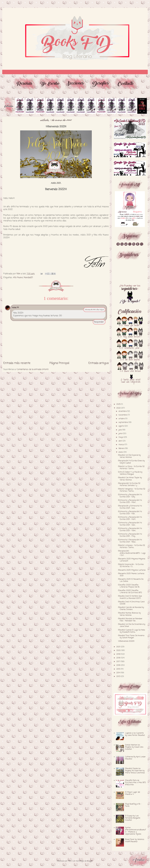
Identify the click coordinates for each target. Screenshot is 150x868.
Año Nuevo (18, 277)
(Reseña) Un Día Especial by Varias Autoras (129, 456)
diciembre (123, 411)
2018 (119, 658)
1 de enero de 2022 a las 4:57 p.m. (94, 310)
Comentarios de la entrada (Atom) (33, 369)
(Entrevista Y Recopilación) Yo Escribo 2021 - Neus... (130, 541)
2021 (119, 647)
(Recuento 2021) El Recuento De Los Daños (131, 580)
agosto (122, 426)
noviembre (123, 415)
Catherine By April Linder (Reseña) (135, 758)
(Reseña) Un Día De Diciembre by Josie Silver (132, 625)
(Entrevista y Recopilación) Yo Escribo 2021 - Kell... (130, 513)
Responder (99, 322)
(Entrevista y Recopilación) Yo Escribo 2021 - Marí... (130, 501)
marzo (122, 445)
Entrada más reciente (17, 363)
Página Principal (59, 363)
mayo (121, 437)
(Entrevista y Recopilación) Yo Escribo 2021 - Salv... (130, 524)
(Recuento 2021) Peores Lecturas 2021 (131, 575)
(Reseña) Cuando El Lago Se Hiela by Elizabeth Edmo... (132, 631)
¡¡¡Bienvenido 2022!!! (126, 641)
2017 (118, 662)
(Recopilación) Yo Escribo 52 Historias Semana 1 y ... (129, 484)
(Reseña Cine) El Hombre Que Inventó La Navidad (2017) (130, 597)
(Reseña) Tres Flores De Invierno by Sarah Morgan (131, 637)
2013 (119, 676)
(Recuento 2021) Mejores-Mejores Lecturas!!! (132, 560)
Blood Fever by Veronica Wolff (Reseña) (135, 841)
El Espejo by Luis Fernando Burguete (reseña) (133, 818)
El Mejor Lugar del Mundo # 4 (133, 793)
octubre (122, 419)
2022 (119, 408)
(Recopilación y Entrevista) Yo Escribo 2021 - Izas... (130, 507)
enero (121, 452)
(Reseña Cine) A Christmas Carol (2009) (131, 603)
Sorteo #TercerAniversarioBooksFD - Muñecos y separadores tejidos (136, 831)
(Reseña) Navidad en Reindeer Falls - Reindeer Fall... (130, 620)
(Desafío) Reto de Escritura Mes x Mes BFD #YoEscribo (136, 783)
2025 (119, 404)
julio (120, 430)
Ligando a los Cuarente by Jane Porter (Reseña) (135, 734)
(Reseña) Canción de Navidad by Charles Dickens (131, 608)
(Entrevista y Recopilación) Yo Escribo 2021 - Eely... (130, 496)
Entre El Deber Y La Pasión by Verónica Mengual (130, 473)
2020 (119, 651)
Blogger (90, 861)
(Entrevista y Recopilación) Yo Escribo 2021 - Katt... (130, 518)
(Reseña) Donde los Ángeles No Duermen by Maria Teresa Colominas (135, 771)
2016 (119, 665)
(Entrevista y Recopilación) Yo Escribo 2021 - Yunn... (130, 530)
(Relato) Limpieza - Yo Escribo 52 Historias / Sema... (132, 546)
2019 (119, 654)
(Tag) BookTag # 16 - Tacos (133, 805)
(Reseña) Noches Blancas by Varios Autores (129, 614)
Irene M (15, 308)
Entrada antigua (99, 363)
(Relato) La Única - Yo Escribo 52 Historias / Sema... (131, 468)
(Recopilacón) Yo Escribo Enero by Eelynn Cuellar (131, 462)
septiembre (124, 422)
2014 (118, 673)
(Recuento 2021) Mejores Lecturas (132, 570)
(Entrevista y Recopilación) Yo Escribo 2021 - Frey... (130, 535)
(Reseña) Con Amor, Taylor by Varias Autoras (130, 479)
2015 (119, 669)
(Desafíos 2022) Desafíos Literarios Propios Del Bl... (129, 586)
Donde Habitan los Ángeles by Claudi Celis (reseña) (134, 747)
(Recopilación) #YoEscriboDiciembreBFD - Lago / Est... (132, 553)
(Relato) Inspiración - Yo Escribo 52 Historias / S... (131, 566)
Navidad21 (28, 277)
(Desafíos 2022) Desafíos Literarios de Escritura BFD (130, 592)
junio (121, 434)
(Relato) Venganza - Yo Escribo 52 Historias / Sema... (132, 490)
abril (121, 441)
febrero (122, 448)
